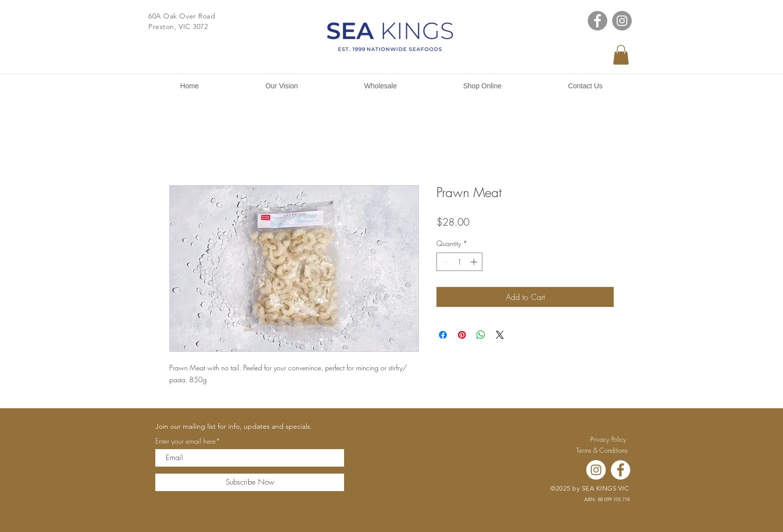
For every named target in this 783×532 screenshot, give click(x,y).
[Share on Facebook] (443, 335)
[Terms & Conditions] (602, 450)
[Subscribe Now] (250, 482)
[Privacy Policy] (608, 439)
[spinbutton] (459, 262)
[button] (621, 55)
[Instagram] (622, 21)
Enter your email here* (188, 441)
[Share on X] (500, 335)
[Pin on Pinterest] (462, 335)
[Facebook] (597, 21)
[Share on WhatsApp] (481, 335)
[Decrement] (444, 262)
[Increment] (475, 262)
